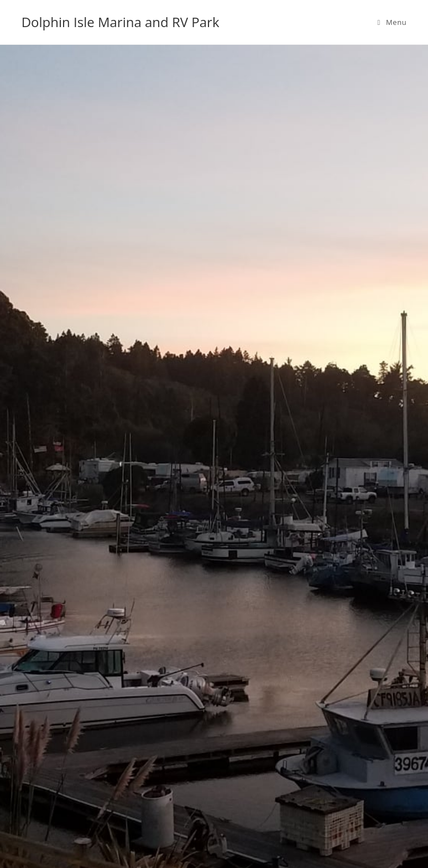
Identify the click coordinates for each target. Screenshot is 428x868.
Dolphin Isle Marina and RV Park (121, 22)
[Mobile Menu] (392, 22)
